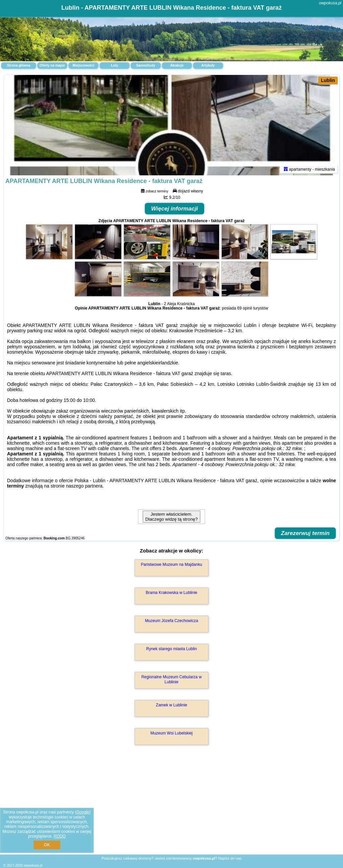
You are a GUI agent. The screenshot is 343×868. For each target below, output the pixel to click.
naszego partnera (84, 486)
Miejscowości (83, 65)
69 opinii (245, 308)
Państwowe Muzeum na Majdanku (172, 565)
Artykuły (208, 65)
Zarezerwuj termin (305, 533)
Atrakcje (177, 65)
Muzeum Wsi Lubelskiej (171, 733)
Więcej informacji (175, 209)
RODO (60, 836)
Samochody (146, 65)
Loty (114, 65)
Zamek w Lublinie (171, 705)
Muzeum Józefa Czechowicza (172, 621)
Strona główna (19, 65)
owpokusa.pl (330, 3)
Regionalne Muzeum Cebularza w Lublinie (171, 679)
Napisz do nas (230, 858)
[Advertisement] (171, 807)
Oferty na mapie (52, 65)
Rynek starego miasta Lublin (171, 649)
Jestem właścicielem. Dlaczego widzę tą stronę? (171, 517)
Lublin (328, 80)
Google (83, 812)
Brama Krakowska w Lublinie (171, 593)
